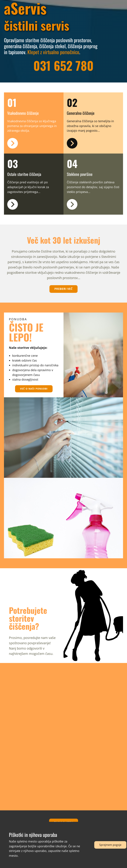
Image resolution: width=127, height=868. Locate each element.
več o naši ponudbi (34, 389)
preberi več (63, 289)
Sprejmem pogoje (110, 845)
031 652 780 (63, 65)
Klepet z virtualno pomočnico (53, 52)
